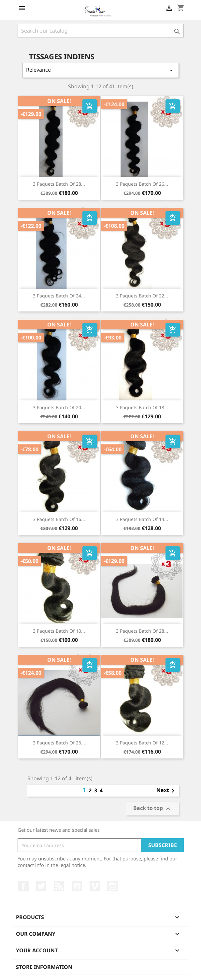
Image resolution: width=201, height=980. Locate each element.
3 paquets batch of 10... (59, 631)
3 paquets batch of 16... (59, 519)
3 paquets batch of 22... (142, 296)
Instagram (112, 886)
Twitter (41, 886)
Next (167, 791)
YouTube (77, 886)
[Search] (101, 31)
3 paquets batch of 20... (59, 407)
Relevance (101, 70)
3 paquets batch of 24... (59, 296)
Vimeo (95, 886)
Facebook (23, 886)
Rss (59, 886)
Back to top (153, 809)
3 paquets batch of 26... (142, 184)
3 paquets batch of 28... (59, 184)
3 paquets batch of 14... (142, 519)
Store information (44, 967)
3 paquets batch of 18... (142, 407)
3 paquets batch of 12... (142, 743)
